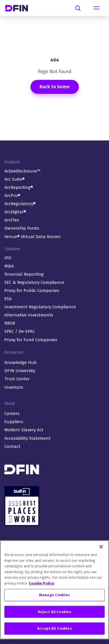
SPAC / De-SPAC (20, 331)
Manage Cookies (54, 595)
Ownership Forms (22, 228)
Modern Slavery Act (24, 430)
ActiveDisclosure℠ (22, 171)
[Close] (101, 547)
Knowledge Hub (20, 363)
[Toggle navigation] (97, 8)
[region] (54, 590)
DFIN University (20, 371)
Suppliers (14, 422)
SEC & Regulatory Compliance (34, 282)
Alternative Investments (29, 315)
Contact (12, 446)
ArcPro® (12, 196)
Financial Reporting (24, 274)
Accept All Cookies (54, 628)
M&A (9, 266)
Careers (12, 414)
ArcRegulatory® (20, 204)
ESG (8, 299)
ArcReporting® (19, 187)
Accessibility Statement (27, 438)
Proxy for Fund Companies (31, 340)
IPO (8, 258)
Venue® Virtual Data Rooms (32, 237)
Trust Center (17, 379)
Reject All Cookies (54, 612)
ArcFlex (12, 220)
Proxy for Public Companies (32, 291)
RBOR (10, 323)
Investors (14, 387)
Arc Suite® (15, 179)
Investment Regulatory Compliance (40, 307)
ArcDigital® (15, 212)
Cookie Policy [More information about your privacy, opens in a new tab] (42, 583)
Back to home (55, 87)
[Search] (78, 8)
